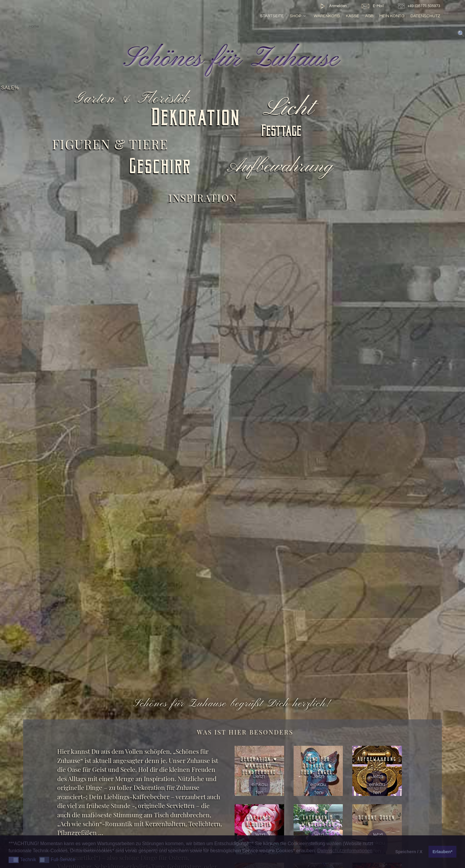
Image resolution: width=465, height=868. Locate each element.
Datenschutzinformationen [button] (345, 851)
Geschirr (161, 169)
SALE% (10, 88)
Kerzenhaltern (165, 824)
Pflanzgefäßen (77, 833)
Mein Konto (392, 16)
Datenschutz (425, 16)
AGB (369, 16)
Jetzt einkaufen (259, 784)
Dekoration (196, 120)
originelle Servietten (166, 806)
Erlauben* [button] (443, 852)
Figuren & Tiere (110, 144)
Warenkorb (327, 16)
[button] (14, 860)
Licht (291, 109)
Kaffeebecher (151, 797)
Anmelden (332, 6)
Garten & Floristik (133, 99)
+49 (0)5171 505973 (420, 6)
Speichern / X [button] (409, 852)
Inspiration (203, 198)
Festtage (282, 132)
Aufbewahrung (281, 167)
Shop (298, 16)
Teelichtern (204, 824)
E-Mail (372, 6)
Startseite (272, 16)
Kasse (352, 16)
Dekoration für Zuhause (166, 787)
